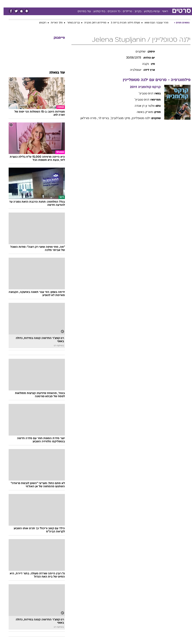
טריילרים (124, 12)
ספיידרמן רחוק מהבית (92, 23)
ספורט (144, 3)
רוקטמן (39, 23)
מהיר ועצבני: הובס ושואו (153, 23)
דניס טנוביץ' (143, 93)
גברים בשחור (70, 23)
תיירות (80, 3)
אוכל (103, 3)
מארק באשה (141, 112)
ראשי (162, 12)
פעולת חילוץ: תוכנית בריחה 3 (122, 23)
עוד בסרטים (81, 12)
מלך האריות (53, 23)
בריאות (92, 3)
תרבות (133, 3)
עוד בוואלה (54, 73)
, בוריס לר (101, 118)
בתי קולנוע (96, 12)
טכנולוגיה (67, 3)
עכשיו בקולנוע (148, 12)
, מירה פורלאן (86, 118)
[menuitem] (142, 4)
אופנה (55, 3)
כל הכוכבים (110, 12)
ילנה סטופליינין (137, 118)
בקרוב (134, 12)
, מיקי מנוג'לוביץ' (118, 118)
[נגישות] (5, 3)
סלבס (122, 3)
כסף (112, 3)
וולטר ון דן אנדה (141, 106)
